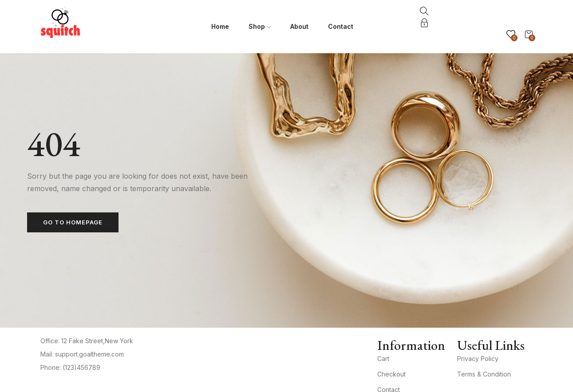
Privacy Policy (478, 359)
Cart (383, 359)
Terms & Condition (484, 374)
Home (220, 26)
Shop (260, 26)
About (299, 26)
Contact (341, 26)
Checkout (391, 374)
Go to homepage (73, 222)
